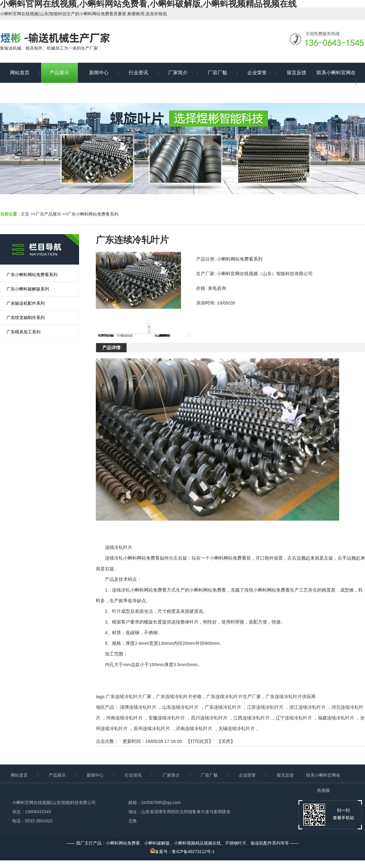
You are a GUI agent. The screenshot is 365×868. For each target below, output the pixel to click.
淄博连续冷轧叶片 (138, 707)
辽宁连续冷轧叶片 (294, 718)
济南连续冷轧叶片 (194, 728)
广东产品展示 (48, 214)
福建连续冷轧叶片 (336, 718)
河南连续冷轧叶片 (124, 718)
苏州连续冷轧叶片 (152, 728)
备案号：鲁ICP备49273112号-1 (182, 852)
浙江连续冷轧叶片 (308, 707)
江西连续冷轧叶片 (252, 718)
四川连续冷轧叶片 (209, 718)
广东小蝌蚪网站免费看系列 (93, 214)
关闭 (226, 741)
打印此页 (200, 741)
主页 (25, 214)
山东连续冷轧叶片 (180, 707)
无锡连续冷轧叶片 (237, 728)
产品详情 (111, 348)
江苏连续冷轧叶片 (265, 707)
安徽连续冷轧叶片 (167, 718)
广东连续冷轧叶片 (223, 707)
